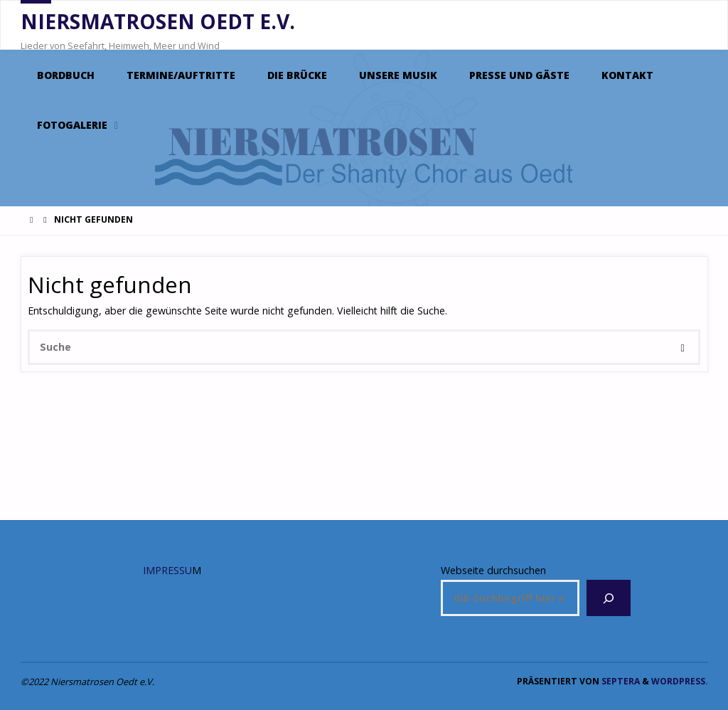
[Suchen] (609, 598)
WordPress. (680, 681)
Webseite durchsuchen (493, 570)
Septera (620, 681)
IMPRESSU (167, 570)
